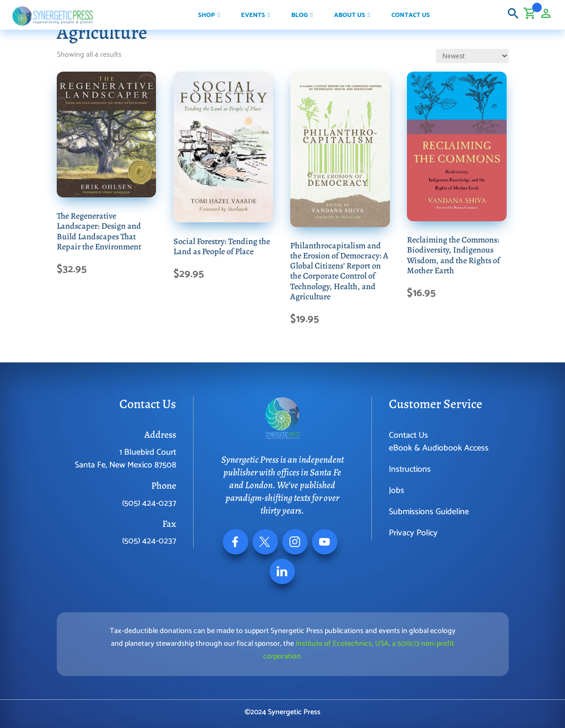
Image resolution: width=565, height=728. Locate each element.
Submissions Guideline (429, 512)
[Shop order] (472, 56)
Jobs (397, 491)
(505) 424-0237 (149, 503)
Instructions (410, 469)
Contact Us (408, 435)
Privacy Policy (413, 533)
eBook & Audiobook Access (439, 448)
